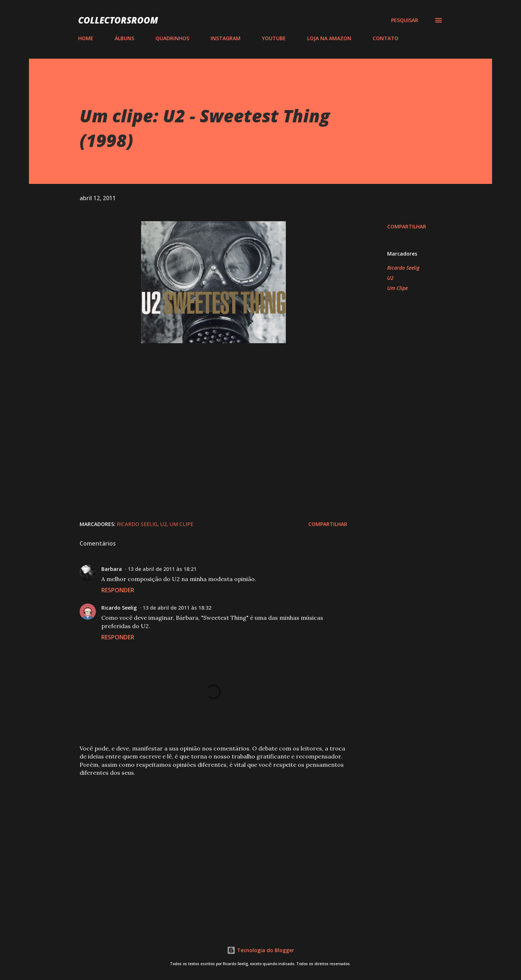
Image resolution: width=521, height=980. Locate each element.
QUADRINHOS (172, 38)
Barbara (112, 569)
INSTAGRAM (226, 38)
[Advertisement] (202, 836)
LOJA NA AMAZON (329, 38)
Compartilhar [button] (407, 226)
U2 (390, 278)
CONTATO (386, 38)
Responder (118, 590)
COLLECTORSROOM (118, 20)
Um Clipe (397, 288)
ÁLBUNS (124, 38)
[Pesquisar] (405, 20)
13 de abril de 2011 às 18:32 (177, 608)
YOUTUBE (274, 38)
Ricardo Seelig (403, 268)
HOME (86, 38)
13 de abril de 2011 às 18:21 (162, 569)
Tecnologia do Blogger (260, 950)
